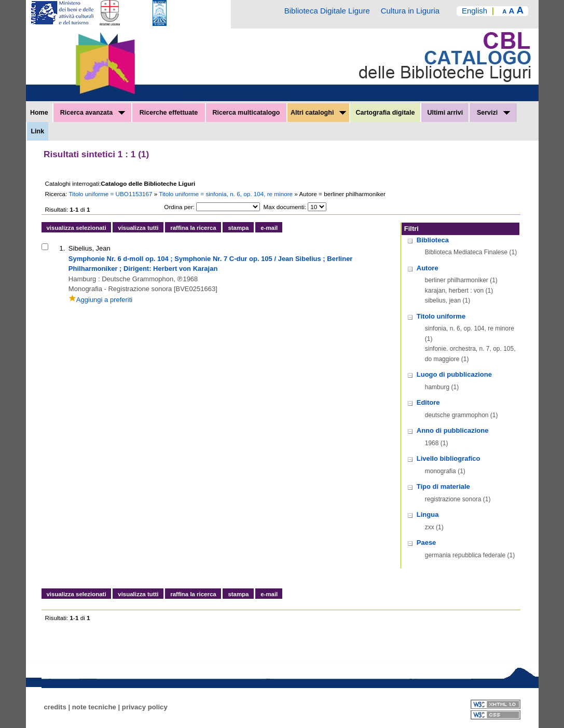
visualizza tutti (138, 228)
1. (63, 248)
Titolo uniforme (441, 316)
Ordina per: (179, 207)
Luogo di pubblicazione (454, 374)
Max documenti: (285, 207)
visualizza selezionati (77, 228)
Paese (427, 542)
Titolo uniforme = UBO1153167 (111, 194)
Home (39, 113)
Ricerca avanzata (93, 113)
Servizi (493, 113)
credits (55, 707)
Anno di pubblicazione (453, 430)
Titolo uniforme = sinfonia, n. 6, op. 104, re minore (226, 194)
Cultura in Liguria (410, 11)
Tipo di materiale (443, 486)
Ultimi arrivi (445, 113)
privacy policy (145, 707)
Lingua (428, 514)
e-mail (269, 228)
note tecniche (94, 707)
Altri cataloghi (318, 113)
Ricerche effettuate (169, 113)
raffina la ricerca (193, 228)
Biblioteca (433, 240)
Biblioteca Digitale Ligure (327, 11)
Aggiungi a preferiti (100, 300)
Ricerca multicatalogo (246, 113)
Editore (428, 402)
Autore (428, 268)
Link (37, 131)
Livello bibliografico (449, 458)
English (474, 11)
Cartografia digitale (386, 113)
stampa (238, 228)
